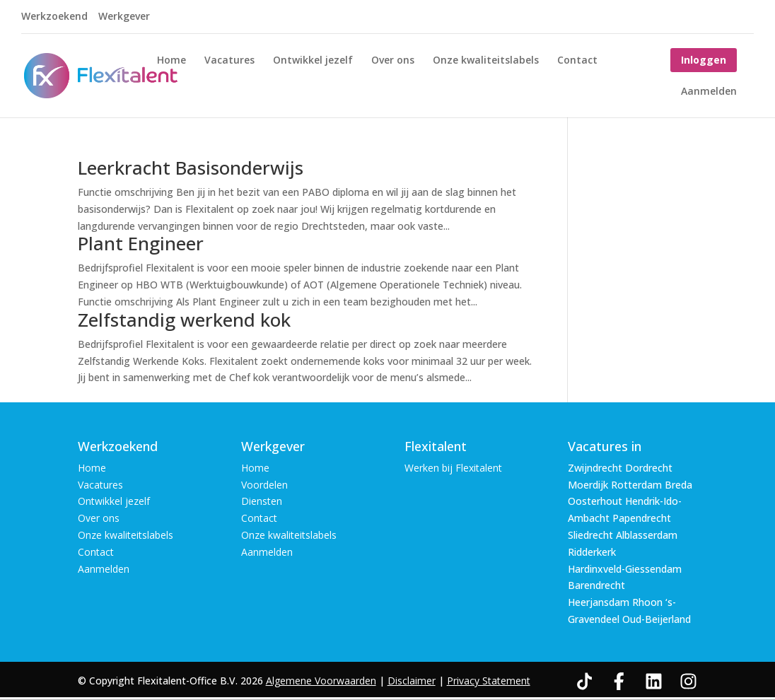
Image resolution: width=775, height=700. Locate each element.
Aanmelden (709, 92)
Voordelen (264, 485)
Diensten (262, 501)
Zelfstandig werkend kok (184, 320)
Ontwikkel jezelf (313, 61)
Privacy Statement (489, 681)
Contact (577, 61)
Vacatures (229, 61)
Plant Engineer (141, 243)
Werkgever (124, 17)
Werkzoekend (54, 17)
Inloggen (704, 60)
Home (171, 61)
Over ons (393, 61)
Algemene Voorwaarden (321, 681)
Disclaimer (412, 681)
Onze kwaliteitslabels (486, 61)
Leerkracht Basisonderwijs (191, 168)
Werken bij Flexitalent (453, 468)
